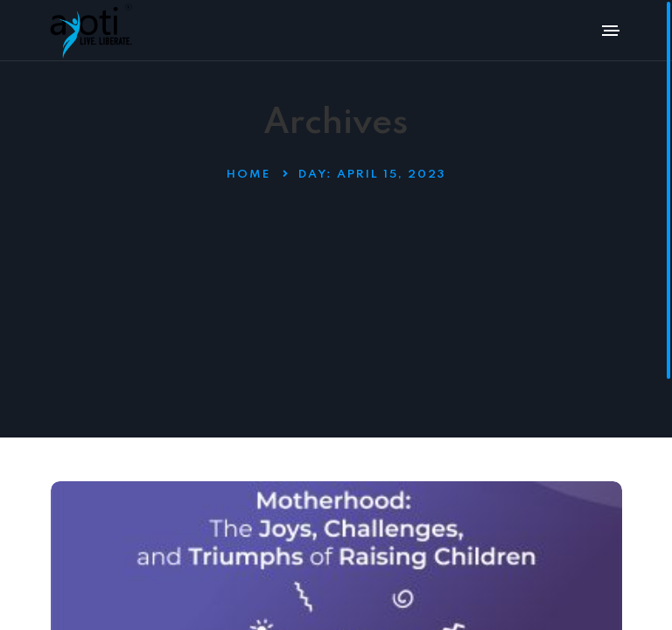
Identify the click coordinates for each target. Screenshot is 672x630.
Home (248, 175)
